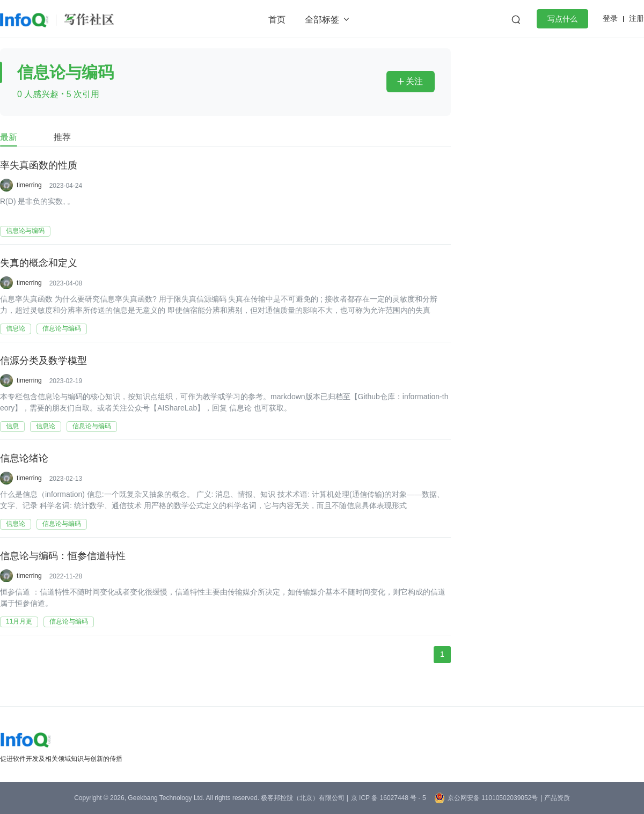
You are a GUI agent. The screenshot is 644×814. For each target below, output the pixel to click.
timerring (29, 185)
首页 (277, 20)
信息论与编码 (25, 231)
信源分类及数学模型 (43, 361)
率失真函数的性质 (39, 166)
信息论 (16, 328)
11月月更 (19, 621)
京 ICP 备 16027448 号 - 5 (389, 798)
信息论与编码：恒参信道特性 (63, 556)
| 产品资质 (555, 798)
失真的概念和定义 (39, 263)
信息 (12, 426)
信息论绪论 (24, 459)
